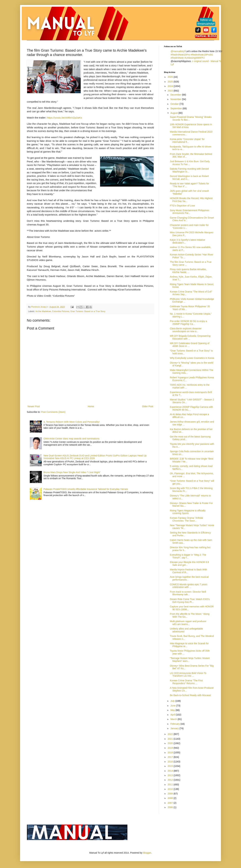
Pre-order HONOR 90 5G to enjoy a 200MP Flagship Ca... (188, 323)
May (173, 710)
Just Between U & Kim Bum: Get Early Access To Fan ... (190, 163)
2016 (171, 762)
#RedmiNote (177, 58)
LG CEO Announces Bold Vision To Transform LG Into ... (188, 675)
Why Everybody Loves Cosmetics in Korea (192, 358)
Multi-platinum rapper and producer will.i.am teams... (188, 623)
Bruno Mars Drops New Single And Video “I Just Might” (72, 472)
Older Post (148, 406)
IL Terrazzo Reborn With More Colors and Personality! (72, 422)
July (173, 701)
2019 (171, 748)
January (175, 728)
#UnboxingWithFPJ (194, 58)
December (176, 95)
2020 (171, 743)
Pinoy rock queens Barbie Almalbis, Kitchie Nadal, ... (188, 271)
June (173, 706)
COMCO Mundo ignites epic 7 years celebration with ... (189, 586)
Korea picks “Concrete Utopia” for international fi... (187, 141)
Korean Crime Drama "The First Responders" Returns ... (186, 682)
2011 (171, 785)
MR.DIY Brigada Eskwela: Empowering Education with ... (190, 337)
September (176, 108)
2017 (171, 757)
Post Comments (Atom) (53, 412)
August (174, 113)
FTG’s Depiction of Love (182, 206)
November (176, 99)
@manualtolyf (178, 51)
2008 (171, 798)
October (175, 104)
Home (91, 406)
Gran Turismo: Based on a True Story (88, 311)
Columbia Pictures (61, 311)
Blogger (147, 853)
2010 (171, 789)
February (175, 724)
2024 (171, 86)
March (174, 719)
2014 (171, 771)
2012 (171, 780)
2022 (171, 734)
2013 (171, 775)
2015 (171, 766)
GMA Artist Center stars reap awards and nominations (71, 439)
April (173, 715)
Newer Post (34, 406)
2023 (171, 91)
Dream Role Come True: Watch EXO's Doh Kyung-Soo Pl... (190, 601)
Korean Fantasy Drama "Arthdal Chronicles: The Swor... (186, 519)
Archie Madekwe (43, 311)
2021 (171, 739)
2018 (171, 753)
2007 (171, 803)
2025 (171, 82)
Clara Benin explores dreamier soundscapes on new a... (186, 330)
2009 (171, 794)
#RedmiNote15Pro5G (202, 55)
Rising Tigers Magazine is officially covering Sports (188, 512)
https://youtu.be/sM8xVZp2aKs (64, 118)
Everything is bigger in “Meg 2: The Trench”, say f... (188, 556)
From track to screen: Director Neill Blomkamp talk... (188, 593)
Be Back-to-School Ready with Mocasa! (190, 695)
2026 (171, 77)
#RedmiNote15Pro (180, 55)
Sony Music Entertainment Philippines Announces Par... (190, 212)
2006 (171, 807)
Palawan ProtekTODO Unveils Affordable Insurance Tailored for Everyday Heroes (86, 489)
